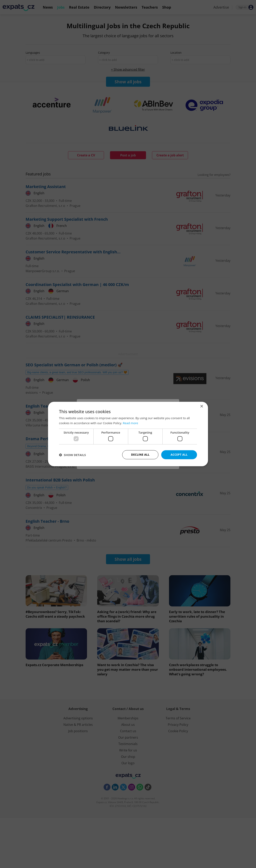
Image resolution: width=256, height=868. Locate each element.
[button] (72, 455)
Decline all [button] (140, 455)
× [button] (201, 406)
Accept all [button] (179, 455)
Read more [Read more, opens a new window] (130, 423)
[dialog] (128, 434)
